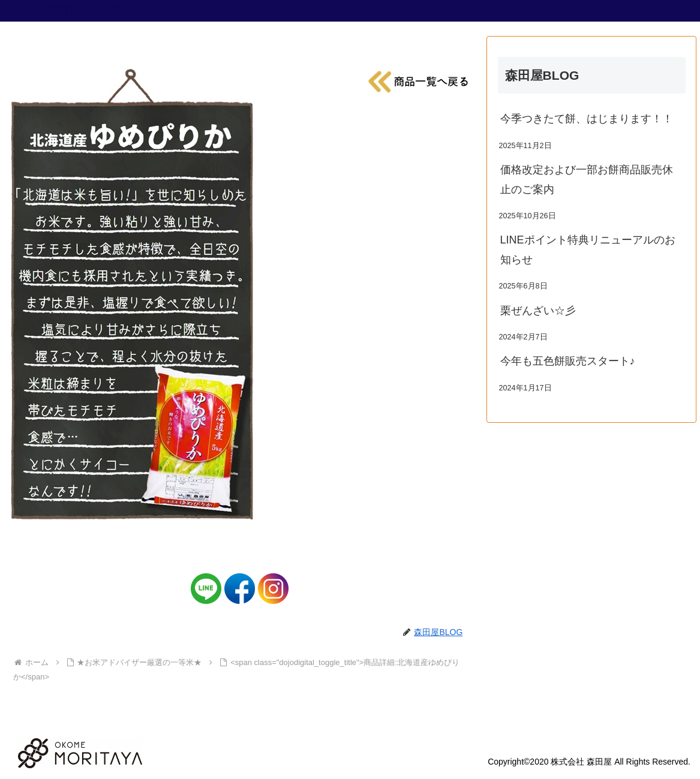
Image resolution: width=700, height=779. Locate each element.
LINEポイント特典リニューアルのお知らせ (588, 249)
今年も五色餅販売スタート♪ (568, 361)
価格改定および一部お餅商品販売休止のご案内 (587, 179)
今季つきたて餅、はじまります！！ (587, 119)
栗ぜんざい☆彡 (538, 311)
